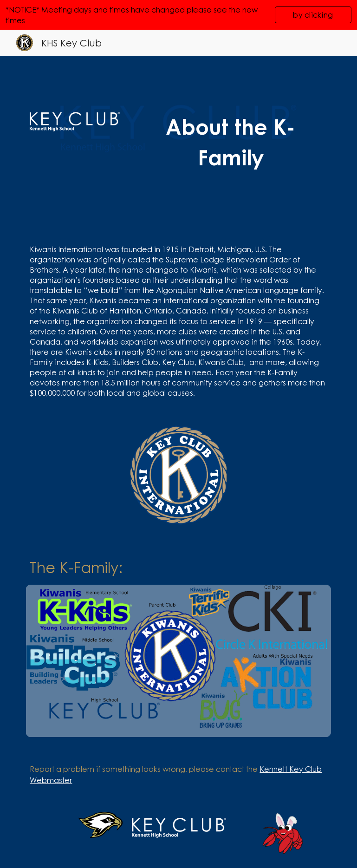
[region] (178, 15)
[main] (231, 142)
